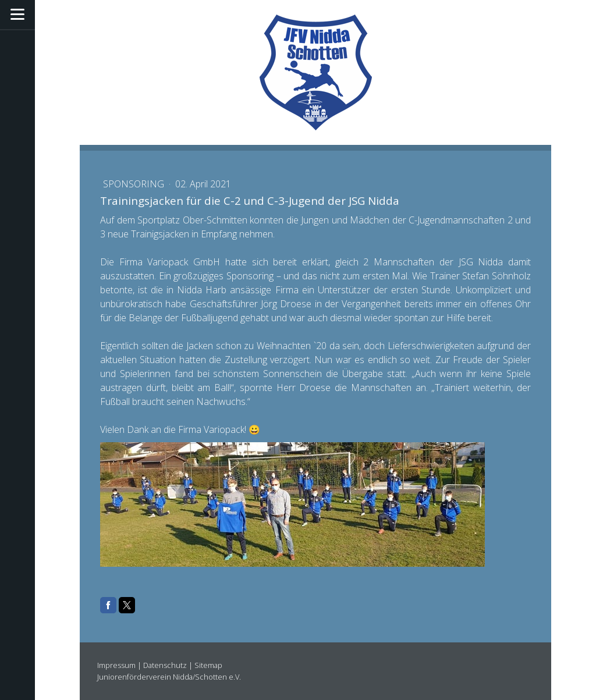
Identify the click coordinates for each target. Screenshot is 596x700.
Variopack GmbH (184, 262)
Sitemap (208, 665)
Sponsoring (135, 184)
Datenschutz (165, 665)
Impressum (116, 665)
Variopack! (225, 429)
